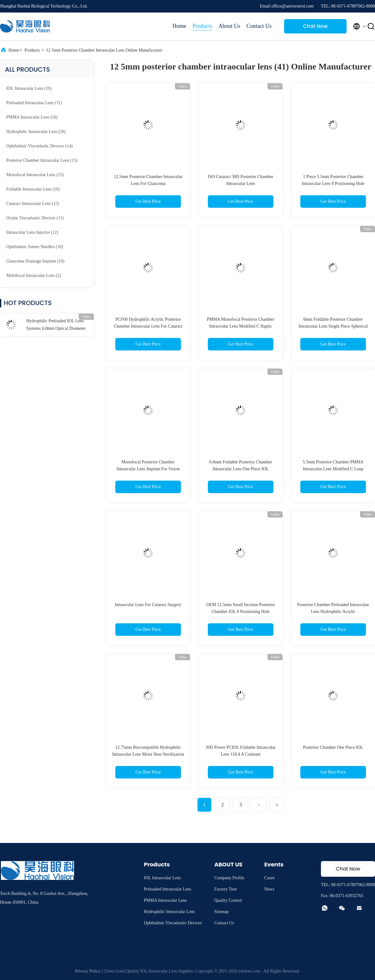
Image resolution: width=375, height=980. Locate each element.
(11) (34, 103)
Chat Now (315, 26)
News (269, 889)
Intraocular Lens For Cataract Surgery (148, 605)
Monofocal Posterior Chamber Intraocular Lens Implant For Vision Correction (148, 469)
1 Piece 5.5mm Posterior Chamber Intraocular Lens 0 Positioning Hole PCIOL (333, 184)
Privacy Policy (88, 971)
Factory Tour (226, 889)
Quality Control (228, 900)
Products (202, 26)
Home (179, 26)
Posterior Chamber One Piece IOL (333, 747)
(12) (32, 232)
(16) (32, 117)
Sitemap (222, 912)
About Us (229, 26)
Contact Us (259, 26)
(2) (34, 276)
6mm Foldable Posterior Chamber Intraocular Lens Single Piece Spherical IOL (333, 326)
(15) (42, 160)
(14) (39, 146)
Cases (270, 878)
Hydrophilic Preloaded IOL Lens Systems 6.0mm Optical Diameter (56, 325)
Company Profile (229, 878)
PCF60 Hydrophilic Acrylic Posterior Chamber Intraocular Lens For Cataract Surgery (148, 326)
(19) (29, 88)
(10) (35, 247)
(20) (36, 132)
